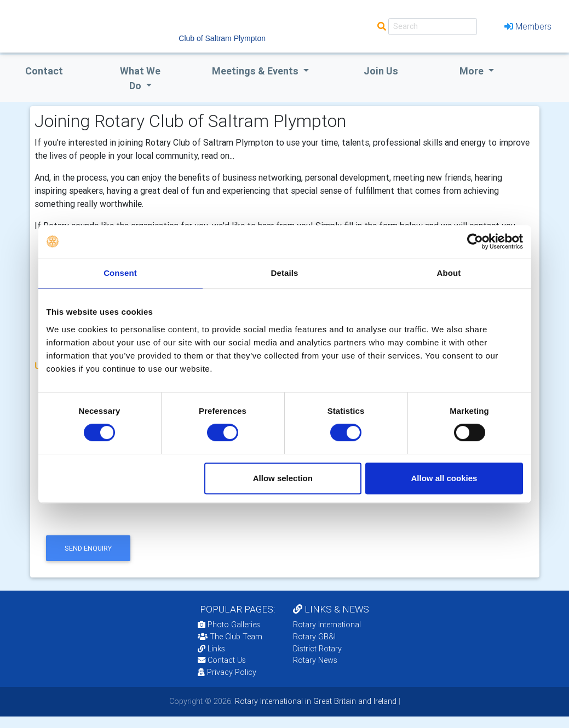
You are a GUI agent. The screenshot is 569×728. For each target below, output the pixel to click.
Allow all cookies (444, 478)
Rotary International (327, 625)
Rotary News (315, 660)
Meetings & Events (256, 71)
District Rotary (317, 649)
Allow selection (283, 478)
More (473, 71)
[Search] (433, 27)
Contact (44, 71)
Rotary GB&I (314, 637)
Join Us (381, 71)
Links (211, 649)
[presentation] (126, 511)
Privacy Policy (227, 672)
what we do (140, 78)
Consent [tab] (120, 273)
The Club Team (230, 637)
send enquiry (88, 548)
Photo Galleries (229, 625)
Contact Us (222, 660)
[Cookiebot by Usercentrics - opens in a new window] (475, 241)
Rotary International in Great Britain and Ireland (315, 701)
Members (528, 26)
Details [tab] (285, 273)
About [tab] (449, 273)
